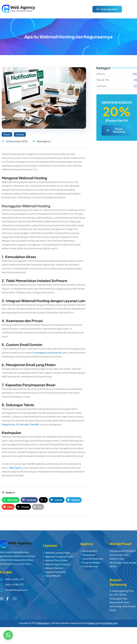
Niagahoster (8, 424)
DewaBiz (34, 424)
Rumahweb (22, 424)
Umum (7, 134)
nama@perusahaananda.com (50, 353)
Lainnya (20, 134)
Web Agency (16, 468)
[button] (11, 500)
